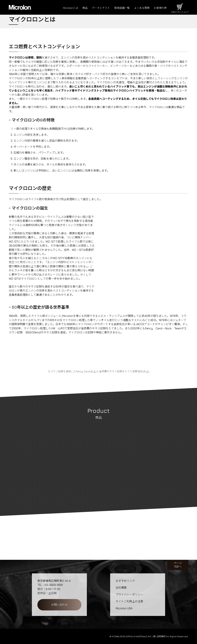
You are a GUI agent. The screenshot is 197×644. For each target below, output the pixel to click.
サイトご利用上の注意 (129, 601)
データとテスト (97, 8)
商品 (80, 8)
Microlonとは (65, 8)
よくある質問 (140, 8)
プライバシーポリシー (129, 595)
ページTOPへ (178, 565)
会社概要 (121, 588)
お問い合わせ (59, 605)
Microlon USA (124, 608)
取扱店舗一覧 (119, 8)
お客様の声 (160, 8)
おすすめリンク (125, 581)
